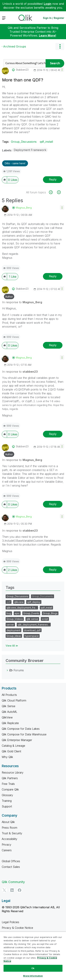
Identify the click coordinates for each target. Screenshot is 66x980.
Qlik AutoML (10, 712)
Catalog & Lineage (13, 746)
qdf (9, 602)
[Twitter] (4, 890)
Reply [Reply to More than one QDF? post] (53, 179)
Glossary (7, 795)
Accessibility (10, 839)
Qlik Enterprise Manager (17, 740)
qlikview (19, 602)
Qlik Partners (10, 778)
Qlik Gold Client (11, 751)
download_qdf (32, 630)
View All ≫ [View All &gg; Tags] (12, 646)
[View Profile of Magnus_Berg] (24, 208)
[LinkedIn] (12, 890)
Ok (33, 968)
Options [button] (60, 46)
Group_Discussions (24, 142)
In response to (22, 302)
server (10, 625)
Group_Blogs (50, 613)
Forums (19, 670)
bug (9, 613)
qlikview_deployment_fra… (22, 608)
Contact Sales (11, 867)
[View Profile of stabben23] (22, 70)
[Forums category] (7, 670)
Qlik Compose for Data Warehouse (24, 734)
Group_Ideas (14, 636)
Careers (7, 850)
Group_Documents (43, 596)
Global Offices (11, 861)
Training (7, 801)
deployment (13, 630)
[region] (33, 956)
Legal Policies (10, 922)
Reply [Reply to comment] (53, 276)
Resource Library (13, 772)
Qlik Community (13, 882)
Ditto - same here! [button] (15, 163)
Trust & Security (12, 833)
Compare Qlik (10, 789)
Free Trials (8, 784)
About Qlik (8, 822)
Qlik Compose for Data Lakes (21, 729)
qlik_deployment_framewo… (34, 625)
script (45, 619)
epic (17, 613)
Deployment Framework (30, 150)
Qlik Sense (9, 706)
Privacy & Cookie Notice (17, 928)
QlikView (7, 717)
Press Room (10, 828)
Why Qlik (7, 757)
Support (7, 806)
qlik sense (32, 619)
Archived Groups (15, 46)
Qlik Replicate (10, 723)
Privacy (7, 845)
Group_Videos (15, 619)
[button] (62, 69)
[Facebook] (20, 890)
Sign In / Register (54, 18)
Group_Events (31, 613)
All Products (9, 695)
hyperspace (32, 636)
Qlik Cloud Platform (14, 700)
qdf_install (46, 142)
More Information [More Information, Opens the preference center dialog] (33, 976)
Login (48, 4)
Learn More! (48, 35)
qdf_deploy (34, 602)
